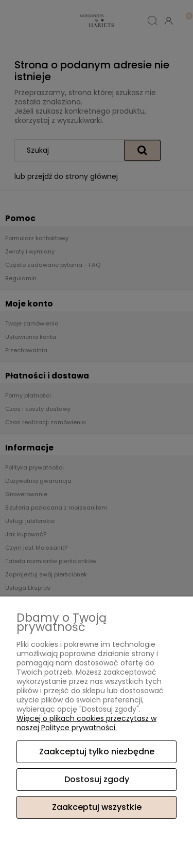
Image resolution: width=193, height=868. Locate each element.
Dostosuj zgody (97, 779)
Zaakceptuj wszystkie (97, 807)
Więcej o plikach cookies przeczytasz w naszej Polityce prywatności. (86, 723)
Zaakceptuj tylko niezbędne (97, 752)
